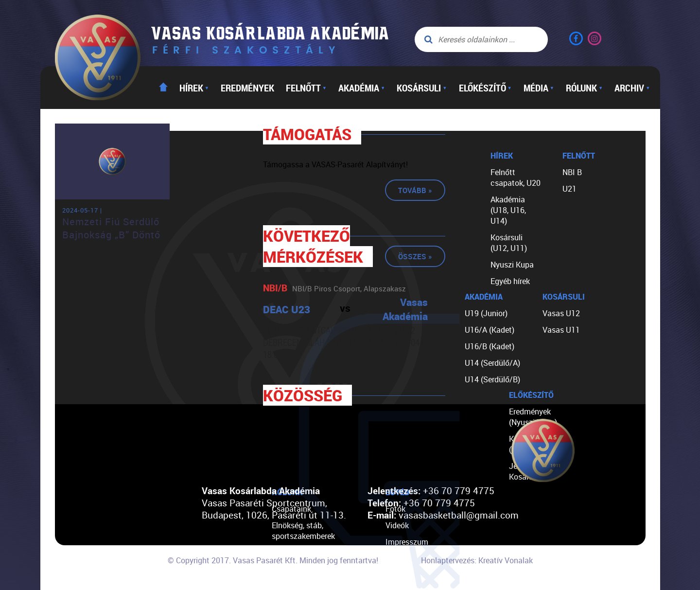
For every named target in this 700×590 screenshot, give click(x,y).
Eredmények (247, 88)
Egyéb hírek (510, 281)
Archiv (632, 88)
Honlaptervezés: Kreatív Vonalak (477, 560)
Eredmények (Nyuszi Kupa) (533, 417)
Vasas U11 (561, 330)
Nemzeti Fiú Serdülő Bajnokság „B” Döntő (111, 228)
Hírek (194, 88)
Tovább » (415, 190)
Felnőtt (306, 88)
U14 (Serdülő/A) (492, 363)
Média (539, 88)
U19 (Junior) (486, 313)
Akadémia (362, 88)
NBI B (572, 172)
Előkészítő (485, 88)
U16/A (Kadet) (490, 330)
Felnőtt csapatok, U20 (516, 178)
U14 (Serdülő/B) (492, 379)
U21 (569, 189)
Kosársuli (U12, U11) (509, 243)
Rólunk (584, 88)
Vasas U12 (561, 313)
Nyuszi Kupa (512, 265)
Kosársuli (422, 88)
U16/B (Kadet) (490, 346)
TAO (279, 569)
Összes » (415, 256)
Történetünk (292, 553)
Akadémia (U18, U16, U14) (508, 210)
